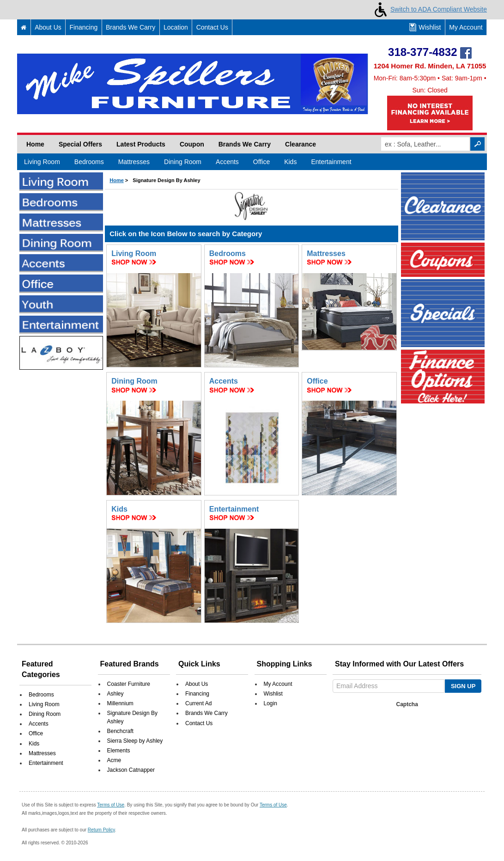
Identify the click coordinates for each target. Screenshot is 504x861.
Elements (119, 751)
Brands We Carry (131, 27)
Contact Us (212, 27)
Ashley (115, 694)
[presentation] (405, 729)
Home (35, 144)
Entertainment (331, 162)
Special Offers (80, 144)
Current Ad (198, 703)
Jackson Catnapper (131, 770)
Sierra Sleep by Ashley (135, 741)
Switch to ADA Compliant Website (429, 9)
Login (270, 703)
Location (176, 27)
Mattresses (134, 162)
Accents (227, 162)
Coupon (192, 144)
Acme (114, 760)
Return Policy (101, 830)
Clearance (301, 144)
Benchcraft (120, 731)
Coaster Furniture (129, 684)
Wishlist (425, 27)
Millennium (120, 703)
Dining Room (183, 162)
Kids (290, 162)
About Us (48, 27)
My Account (466, 27)
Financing (84, 27)
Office (261, 162)
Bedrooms (89, 162)
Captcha (407, 704)
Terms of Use (111, 805)
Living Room (42, 162)
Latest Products (141, 144)
